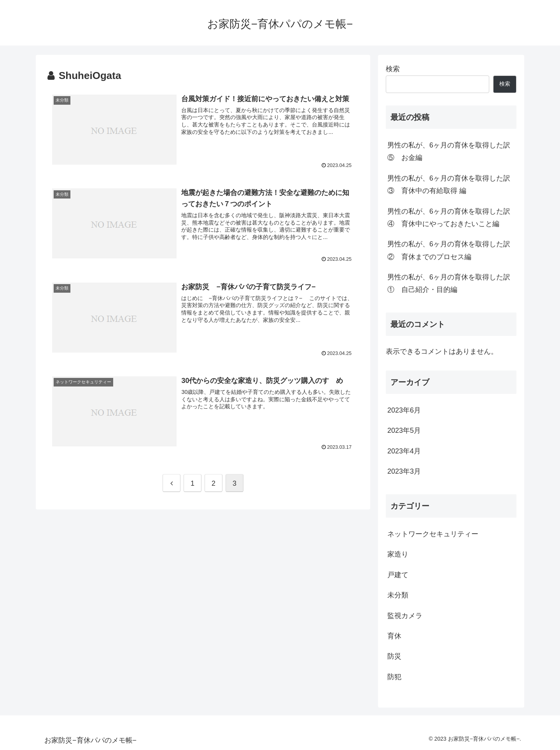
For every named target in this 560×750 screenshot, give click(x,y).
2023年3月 (404, 471)
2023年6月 (404, 410)
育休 (394, 636)
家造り (398, 554)
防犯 (394, 677)
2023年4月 (404, 451)
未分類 (398, 595)
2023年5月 (404, 430)
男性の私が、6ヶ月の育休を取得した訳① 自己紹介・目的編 (449, 283)
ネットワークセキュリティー (433, 534)
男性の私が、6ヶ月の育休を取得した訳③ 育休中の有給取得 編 (449, 184)
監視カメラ (405, 616)
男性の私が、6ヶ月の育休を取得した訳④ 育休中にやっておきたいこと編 (449, 218)
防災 (394, 656)
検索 (393, 69)
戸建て (398, 575)
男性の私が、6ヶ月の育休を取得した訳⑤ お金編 (449, 151)
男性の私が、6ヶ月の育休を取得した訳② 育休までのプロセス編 (449, 250)
